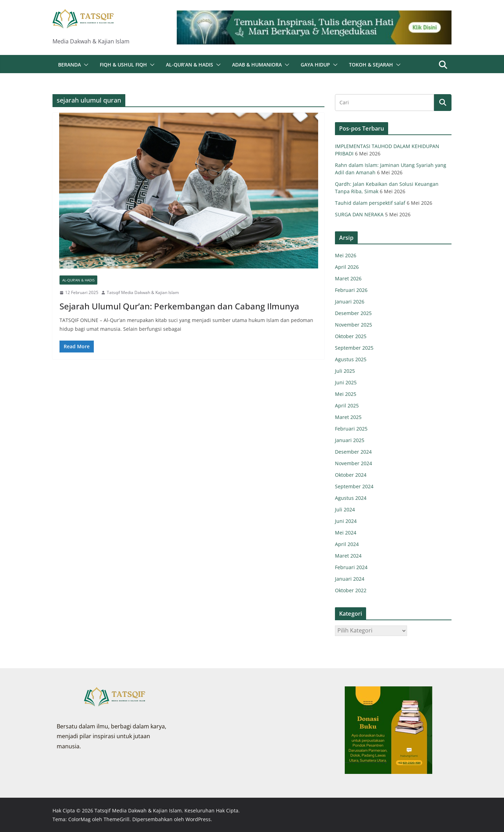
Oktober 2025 (351, 336)
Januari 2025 (350, 440)
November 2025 (353, 325)
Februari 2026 (351, 290)
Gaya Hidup (315, 65)
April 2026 (347, 267)
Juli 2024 (345, 509)
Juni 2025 (346, 382)
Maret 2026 (348, 278)
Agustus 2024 (351, 498)
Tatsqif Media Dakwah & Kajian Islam (143, 292)
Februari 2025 (351, 429)
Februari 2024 (351, 567)
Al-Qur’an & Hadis (190, 65)
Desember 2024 (353, 452)
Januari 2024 (350, 579)
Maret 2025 (348, 417)
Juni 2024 (346, 521)
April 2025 (347, 405)
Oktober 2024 (351, 475)
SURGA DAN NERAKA (359, 214)
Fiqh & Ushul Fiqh (123, 65)
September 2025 (354, 348)
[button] (85, 65)
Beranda (69, 65)
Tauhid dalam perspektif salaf (370, 203)
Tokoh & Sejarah (371, 65)
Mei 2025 (346, 394)
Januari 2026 (350, 302)
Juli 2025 (345, 371)
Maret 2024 (348, 556)
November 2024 (353, 463)
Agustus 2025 (351, 359)
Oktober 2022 (351, 590)
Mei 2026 (346, 255)
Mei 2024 (346, 533)
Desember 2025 (353, 313)
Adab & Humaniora (257, 65)
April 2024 (347, 544)
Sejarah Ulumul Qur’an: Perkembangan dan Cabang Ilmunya (179, 306)
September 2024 (354, 486)
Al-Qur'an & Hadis (78, 280)
